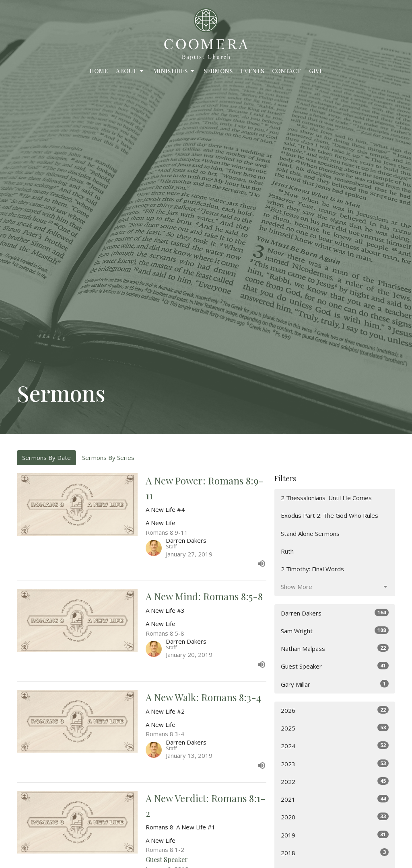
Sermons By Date (46, 458)
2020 (335, 817)
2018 (335, 853)
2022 (335, 781)
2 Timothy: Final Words (312, 569)
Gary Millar (335, 684)
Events (252, 71)
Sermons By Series (108, 458)
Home (99, 71)
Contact (286, 71)
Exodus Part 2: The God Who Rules (330, 515)
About (130, 71)
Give (316, 71)
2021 (335, 799)
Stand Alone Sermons (310, 534)
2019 (335, 835)
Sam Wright (335, 631)
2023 (335, 764)
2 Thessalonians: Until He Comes (326, 498)
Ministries (174, 71)
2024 (335, 746)
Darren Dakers (335, 613)
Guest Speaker (335, 666)
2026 (335, 710)
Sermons (218, 71)
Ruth (287, 551)
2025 (335, 728)
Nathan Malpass (335, 648)
